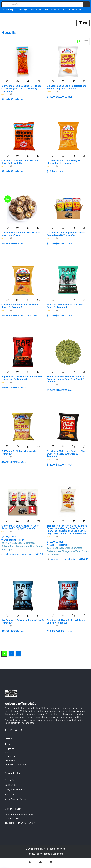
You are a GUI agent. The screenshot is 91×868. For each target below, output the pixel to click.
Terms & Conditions (54, 854)
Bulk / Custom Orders (72, 10)
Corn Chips (23, 10)
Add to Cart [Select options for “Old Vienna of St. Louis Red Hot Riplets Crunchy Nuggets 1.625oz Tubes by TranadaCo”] (28, 81)
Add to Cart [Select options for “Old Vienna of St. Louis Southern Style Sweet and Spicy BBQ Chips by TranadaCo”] (74, 447)
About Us (55, 10)
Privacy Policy (35, 854)
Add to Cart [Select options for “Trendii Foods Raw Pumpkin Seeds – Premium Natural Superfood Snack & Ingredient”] (74, 372)
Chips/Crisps (9, 10)
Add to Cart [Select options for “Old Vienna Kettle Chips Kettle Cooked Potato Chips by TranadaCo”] (74, 228)
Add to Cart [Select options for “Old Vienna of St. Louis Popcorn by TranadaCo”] (28, 447)
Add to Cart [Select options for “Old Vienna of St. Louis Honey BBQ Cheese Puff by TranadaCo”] (74, 156)
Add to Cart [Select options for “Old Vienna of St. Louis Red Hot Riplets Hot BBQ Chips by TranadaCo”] (74, 81)
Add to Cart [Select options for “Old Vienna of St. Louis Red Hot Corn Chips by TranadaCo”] (28, 156)
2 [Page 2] (11, 654)
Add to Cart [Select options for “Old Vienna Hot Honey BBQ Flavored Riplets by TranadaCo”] (28, 300)
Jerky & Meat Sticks (39, 10)
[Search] (86, 4)
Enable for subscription (14, 540)
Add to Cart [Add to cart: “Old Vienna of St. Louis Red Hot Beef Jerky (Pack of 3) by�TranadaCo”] (28, 521)
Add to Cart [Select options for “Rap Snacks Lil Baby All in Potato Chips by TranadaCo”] (28, 616)
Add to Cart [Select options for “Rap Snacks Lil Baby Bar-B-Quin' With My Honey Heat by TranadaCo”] (28, 372)
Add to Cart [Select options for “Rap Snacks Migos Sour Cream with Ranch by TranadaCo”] (74, 300)
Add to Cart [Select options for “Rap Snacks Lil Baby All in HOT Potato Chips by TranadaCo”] (74, 616)
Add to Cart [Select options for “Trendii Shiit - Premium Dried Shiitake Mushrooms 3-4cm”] (28, 228)
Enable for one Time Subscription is (22, 554)
